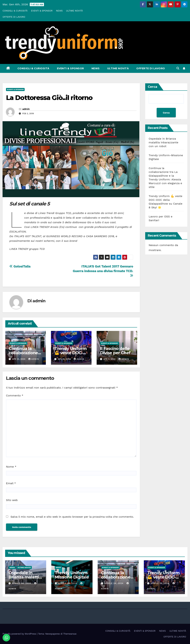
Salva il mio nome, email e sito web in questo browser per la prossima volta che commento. (72, 517)
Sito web (12, 500)
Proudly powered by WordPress (20, 634)
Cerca (152, 87)
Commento (15, 395)
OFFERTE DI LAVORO (14, 17)
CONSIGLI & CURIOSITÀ (15, 11)
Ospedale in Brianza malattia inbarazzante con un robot (163, 142)
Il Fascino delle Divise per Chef (115, 351)
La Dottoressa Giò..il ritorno (49, 98)
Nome (11, 467)
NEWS (59, 11)
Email (11, 483)
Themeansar (70, 634)
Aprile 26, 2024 (68, 583)
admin (26, 109)
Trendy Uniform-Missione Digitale (72, 575)
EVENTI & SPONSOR (42, 11)
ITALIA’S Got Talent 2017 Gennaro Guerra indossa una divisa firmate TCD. (103, 271)
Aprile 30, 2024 (22, 583)
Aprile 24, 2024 (114, 583)
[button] (178, 68)
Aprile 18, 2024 (160, 583)
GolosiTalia (20, 266)
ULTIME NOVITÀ (74, 11)
